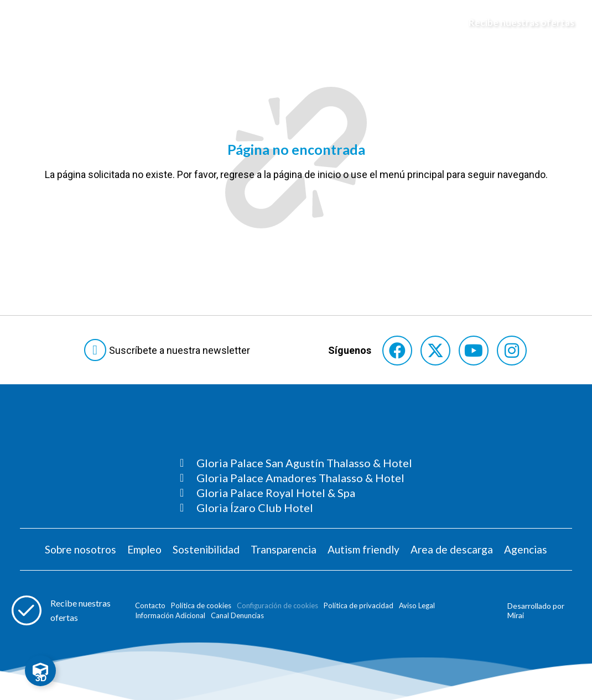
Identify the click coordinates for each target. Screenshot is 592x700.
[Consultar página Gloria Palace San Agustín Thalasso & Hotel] (296, 463)
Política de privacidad (359, 605)
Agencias (526, 549)
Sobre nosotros (81, 549)
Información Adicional (170, 615)
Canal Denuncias (237, 615)
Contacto (150, 605)
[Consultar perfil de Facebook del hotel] (397, 351)
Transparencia (284, 549)
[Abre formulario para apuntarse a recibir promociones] (66, 610)
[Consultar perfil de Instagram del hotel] (512, 351)
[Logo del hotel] (297, 23)
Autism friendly (363, 549)
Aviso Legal (417, 605)
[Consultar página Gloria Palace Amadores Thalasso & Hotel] (296, 478)
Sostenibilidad (206, 549)
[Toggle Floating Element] (40, 671)
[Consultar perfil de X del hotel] (435, 351)
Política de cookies (201, 605)
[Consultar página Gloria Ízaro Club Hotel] (296, 508)
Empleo (144, 549)
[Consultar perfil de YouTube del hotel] (474, 351)
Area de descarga (452, 549)
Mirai (516, 615)
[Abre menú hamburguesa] (23, 23)
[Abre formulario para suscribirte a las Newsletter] (169, 350)
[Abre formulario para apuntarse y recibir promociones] (516, 23)
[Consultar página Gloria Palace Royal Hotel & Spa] (296, 493)
